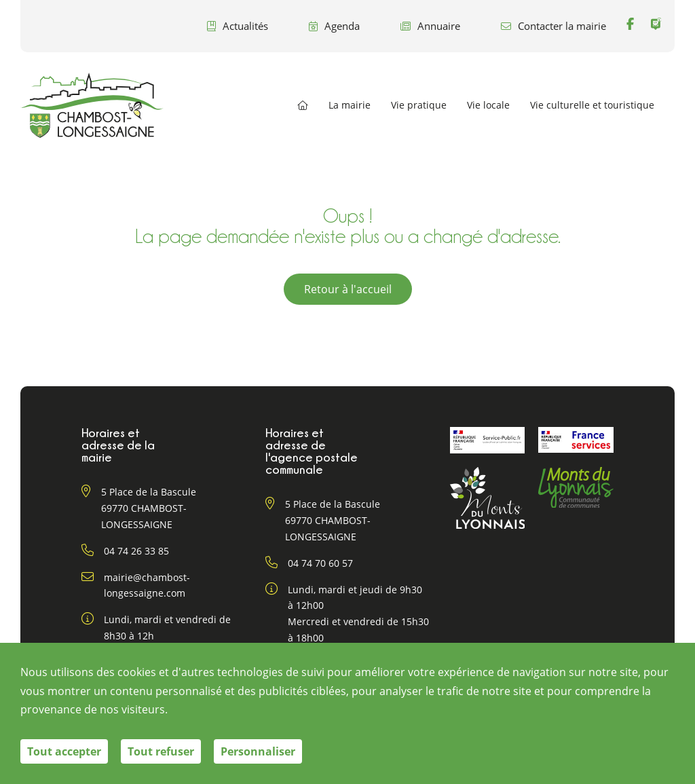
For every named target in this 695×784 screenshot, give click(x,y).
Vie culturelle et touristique (592, 105)
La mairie (350, 105)
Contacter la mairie (553, 26)
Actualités (238, 26)
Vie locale (488, 105)
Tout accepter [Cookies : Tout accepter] (64, 751)
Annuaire (430, 26)
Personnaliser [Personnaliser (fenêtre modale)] (258, 751)
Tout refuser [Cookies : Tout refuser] (161, 751)
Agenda (334, 26)
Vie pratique (419, 105)
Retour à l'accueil (348, 289)
